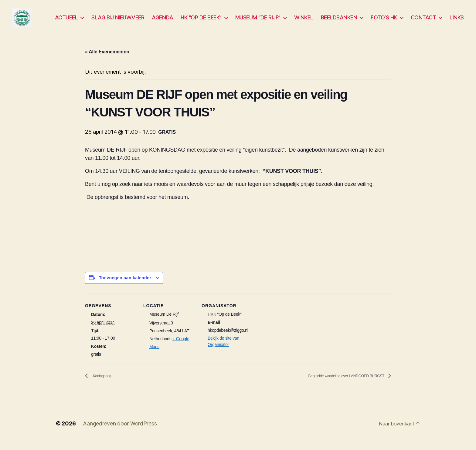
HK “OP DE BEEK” (201, 22)
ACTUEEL (66, 22)
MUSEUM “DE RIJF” (258, 22)
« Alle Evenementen (107, 61)
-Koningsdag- (105, 385)
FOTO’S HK (384, 22)
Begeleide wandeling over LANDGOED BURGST (333, 385)
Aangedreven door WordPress (120, 433)
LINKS (457, 22)
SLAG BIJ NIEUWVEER (118, 22)
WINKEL (304, 22)
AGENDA (162, 22)
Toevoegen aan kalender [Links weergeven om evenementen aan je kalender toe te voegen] (125, 287)
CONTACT (423, 22)
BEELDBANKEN (339, 22)
